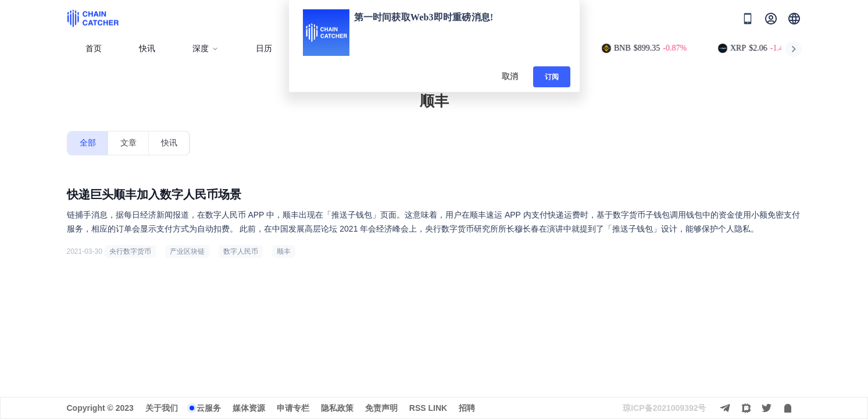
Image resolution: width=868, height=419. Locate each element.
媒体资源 (249, 408)
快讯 (147, 49)
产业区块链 (187, 251)
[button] (794, 19)
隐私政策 (337, 408)
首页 (94, 49)
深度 (206, 49)
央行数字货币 (130, 251)
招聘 (467, 408)
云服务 (209, 408)
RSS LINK (428, 408)
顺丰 (284, 251)
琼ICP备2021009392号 (664, 408)
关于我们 (162, 408)
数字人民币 (241, 251)
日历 (264, 49)
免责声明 (381, 408)
